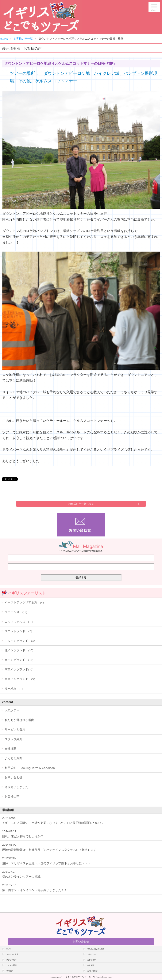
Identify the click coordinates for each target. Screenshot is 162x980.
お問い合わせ (13, 777)
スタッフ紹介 (13, 739)
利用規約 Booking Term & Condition (30, 768)
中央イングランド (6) (20, 641)
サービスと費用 (15, 729)
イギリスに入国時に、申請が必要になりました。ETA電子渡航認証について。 (53, 823)
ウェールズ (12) (16, 612)
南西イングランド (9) (20, 679)
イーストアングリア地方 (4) (24, 602)
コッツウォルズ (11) (19, 621)
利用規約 (10, 971)
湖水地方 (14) (14, 688)
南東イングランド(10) (19, 669)
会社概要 (11, 749)
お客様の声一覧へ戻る (81, 504)
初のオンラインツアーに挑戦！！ (24, 876)
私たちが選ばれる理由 (19, 720)
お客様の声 (12, 796)
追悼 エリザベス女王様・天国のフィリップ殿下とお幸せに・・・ (46, 863)
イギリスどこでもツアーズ (78, 977)
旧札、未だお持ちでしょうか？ (23, 836)
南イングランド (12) (19, 660)
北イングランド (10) (19, 650)
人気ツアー (12, 710)
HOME (4, 39)
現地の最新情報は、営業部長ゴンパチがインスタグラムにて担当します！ (51, 850)
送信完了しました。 (18, 787)
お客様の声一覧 (23, 39)
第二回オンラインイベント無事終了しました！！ (35, 890)
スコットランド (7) (18, 631)
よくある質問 (13, 758)
